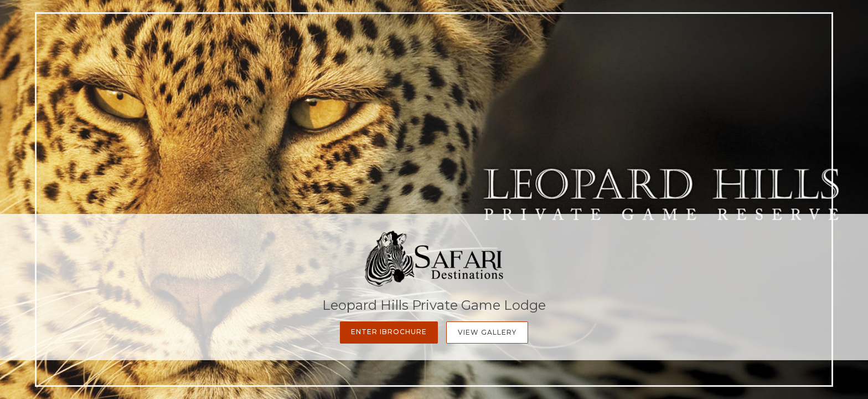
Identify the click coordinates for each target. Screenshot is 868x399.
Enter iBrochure (389, 332)
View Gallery (487, 332)
